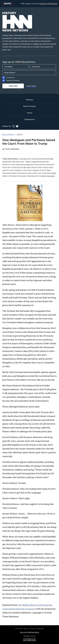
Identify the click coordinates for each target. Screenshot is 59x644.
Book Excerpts (29, 106)
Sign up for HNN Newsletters (29, 632)
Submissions (30, 119)
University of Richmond (48, 4)
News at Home (8, 135)
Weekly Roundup (13, 80)
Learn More (31, 86)
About (30, 113)
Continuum (10, 77)
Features (29, 100)
